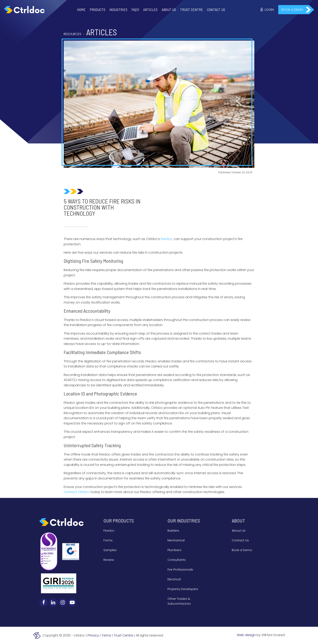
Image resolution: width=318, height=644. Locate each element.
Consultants (177, 560)
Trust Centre (192, 10)
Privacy (93, 635)
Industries (118, 10)
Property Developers (183, 589)
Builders (173, 530)
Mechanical (176, 540)
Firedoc (109, 530)
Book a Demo (242, 550)
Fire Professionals (180, 569)
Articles (150, 10)
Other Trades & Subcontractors (179, 601)
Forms (108, 540)
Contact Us (216, 10)
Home (81, 10)
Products (97, 10)
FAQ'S (135, 10)
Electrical (174, 579)
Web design (246, 635)
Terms (106, 635)
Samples (110, 550)
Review (109, 560)
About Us (169, 10)
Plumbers (174, 550)
